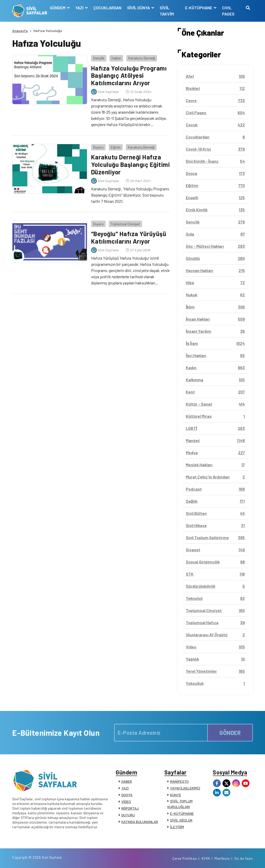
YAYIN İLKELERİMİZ (185, 788)
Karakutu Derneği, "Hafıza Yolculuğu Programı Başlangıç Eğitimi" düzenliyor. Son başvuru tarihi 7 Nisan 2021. (130, 195)
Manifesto (222, 858)
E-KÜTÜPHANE (182, 813)
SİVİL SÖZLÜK (181, 820)
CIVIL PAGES (228, 11)
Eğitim (116, 147)
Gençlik (99, 58)
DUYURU (128, 815)
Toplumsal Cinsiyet (125, 224)
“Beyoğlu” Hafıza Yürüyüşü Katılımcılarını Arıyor (129, 237)
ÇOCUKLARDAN (107, 8)
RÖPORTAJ (130, 808)
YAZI (125, 788)
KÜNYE (176, 795)
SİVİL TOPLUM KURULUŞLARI (180, 804)
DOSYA (127, 795)
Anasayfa (20, 31)
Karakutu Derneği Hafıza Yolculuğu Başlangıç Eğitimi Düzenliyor (131, 164)
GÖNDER (230, 733)
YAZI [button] (80, 8)
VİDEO (126, 801)
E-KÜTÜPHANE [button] (199, 8)
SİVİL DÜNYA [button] (139, 8)
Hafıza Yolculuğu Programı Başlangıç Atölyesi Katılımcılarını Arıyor (129, 76)
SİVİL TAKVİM (167, 11)
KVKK (206, 858)
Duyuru (98, 147)
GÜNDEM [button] (58, 8)
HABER (127, 781)
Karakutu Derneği (142, 58)
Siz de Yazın (244, 858)
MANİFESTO (179, 781)
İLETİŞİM (177, 827)
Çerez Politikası (185, 858)
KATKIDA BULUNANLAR (140, 822)
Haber (116, 58)
